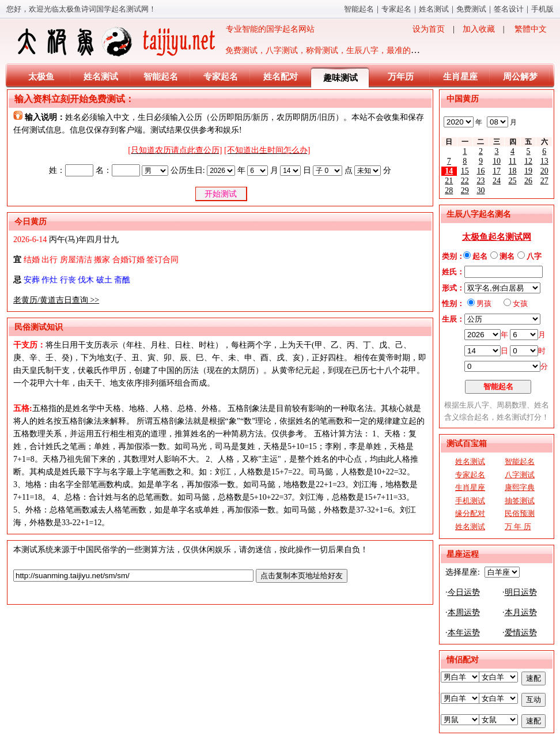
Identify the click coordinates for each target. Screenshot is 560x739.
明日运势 (521, 592)
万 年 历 (518, 527)
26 (528, 181)
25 (513, 181)
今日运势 (464, 592)
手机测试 (470, 501)
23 (480, 181)
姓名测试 (434, 9)
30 (480, 191)
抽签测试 (520, 501)
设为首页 (429, 29)
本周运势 (464, 612)
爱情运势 (521, 633)
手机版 (542, 9)
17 (497, 171)
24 (497, 181)
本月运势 (521, 612)
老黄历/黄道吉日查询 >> (56, 300)
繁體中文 (531, 29)
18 (513, 171)
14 (449, 171)
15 (465, 171)
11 (512, 161)
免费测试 (471, 9)
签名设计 (509, 9)
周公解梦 (520, 77)
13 (544, 161)
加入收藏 (479, 29)
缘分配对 (470, 513)
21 (449, 181)
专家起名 (396, 9)
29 (465, 191)
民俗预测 (520, 513)
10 (497, 161)
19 (528, 171)
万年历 (401, 77)
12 (528, 161)
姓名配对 (281, 77)
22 (465, 181)
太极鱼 (41, 77)
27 (544, 181)
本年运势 (464, 633)
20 (544, 171)
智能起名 (359, 9)
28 (449, 191)
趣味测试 (340, 78)
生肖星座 (460, 77)
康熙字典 (520, 487)
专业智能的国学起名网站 (165, 42)
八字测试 (520, 475)
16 (480, 171)
